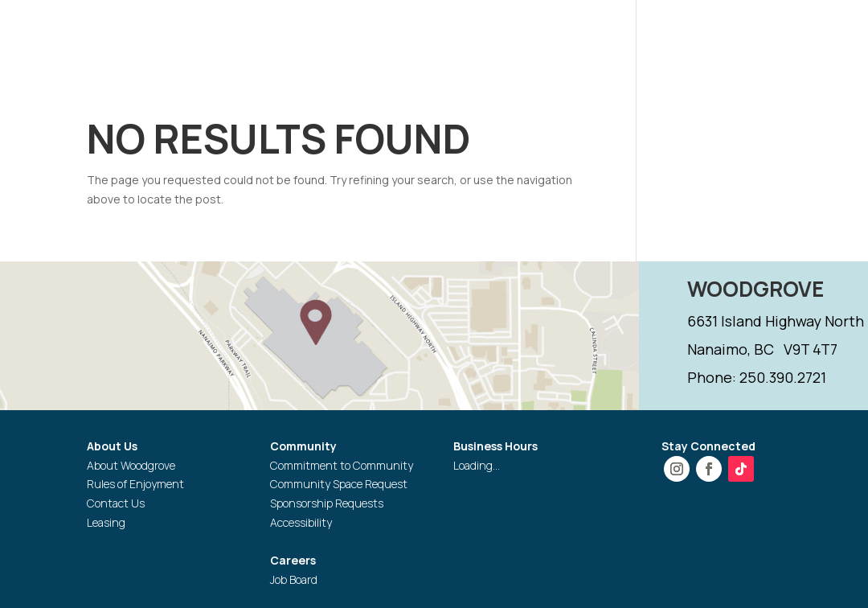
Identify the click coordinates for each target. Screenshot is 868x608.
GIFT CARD (301, 74)
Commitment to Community (342, 465)
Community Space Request (339, 484)
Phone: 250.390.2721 (757, 377)
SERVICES (667, 35)
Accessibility (301, 522)
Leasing (106, 522)
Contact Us (116, 503)
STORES (458, 35)
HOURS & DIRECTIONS (338, 35)
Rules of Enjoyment (135, 484)
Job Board (294, 579)
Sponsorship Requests (327, 503)
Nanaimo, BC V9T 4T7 (762, 349)
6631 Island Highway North (776, 321)
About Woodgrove (131, 465)
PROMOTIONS (552, 35)
